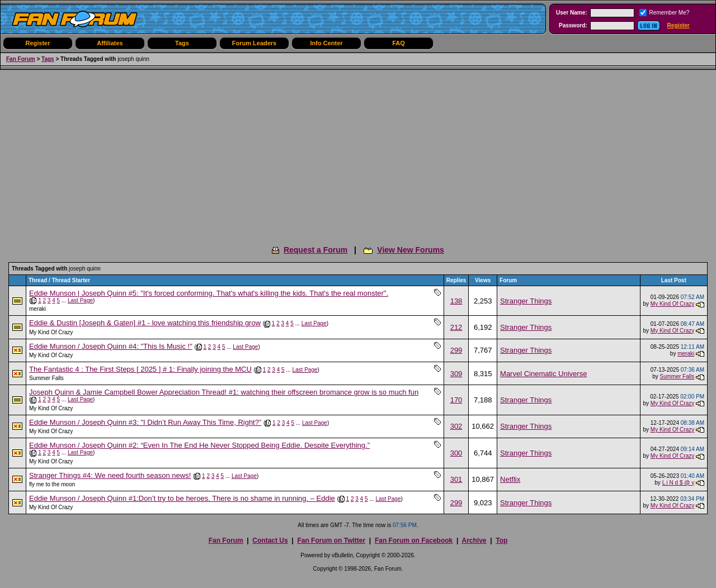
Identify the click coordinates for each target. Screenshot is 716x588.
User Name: (572, 13)
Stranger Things (526, 301)
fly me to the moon (52, 484)
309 (456, 374)
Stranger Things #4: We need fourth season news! (110, 475)
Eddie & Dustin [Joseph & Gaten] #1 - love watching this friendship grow (145, 323)
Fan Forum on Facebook (414, 540)
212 (456, 327)
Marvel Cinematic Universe (543, 374)
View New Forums (411, 250)
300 (456, 453)
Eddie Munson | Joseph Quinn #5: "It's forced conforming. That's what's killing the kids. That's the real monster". (209, 293)
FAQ (399, 43)
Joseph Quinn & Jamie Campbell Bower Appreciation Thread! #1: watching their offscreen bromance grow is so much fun (224, 392)
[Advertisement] (358, 154)
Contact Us (270, 540)
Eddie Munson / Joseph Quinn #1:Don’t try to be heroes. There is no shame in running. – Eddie (182, 498)
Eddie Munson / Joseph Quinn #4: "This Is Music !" (111, 346)
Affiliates (110, 43)
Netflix (510, 479)
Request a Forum (315, 250)
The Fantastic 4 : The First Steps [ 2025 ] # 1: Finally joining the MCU (140, 369)
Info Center (326, 43)
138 (456, 301)
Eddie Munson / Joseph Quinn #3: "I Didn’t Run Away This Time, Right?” (145, 422)
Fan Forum (21, 59)
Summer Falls (46, 378)
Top (501, 540)
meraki (37, 309)
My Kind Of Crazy (672, 304)
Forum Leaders (254, 43)
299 (456, 350)
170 (456, 400)
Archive (474, 540)
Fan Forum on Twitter (331, 540)
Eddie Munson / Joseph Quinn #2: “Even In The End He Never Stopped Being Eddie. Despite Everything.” (199, 445)
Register (679, 25)
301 (456, 479)
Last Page (80, 300)
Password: (573, 25)
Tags (182, 43)
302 (456, 426)
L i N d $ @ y (679, 483)
